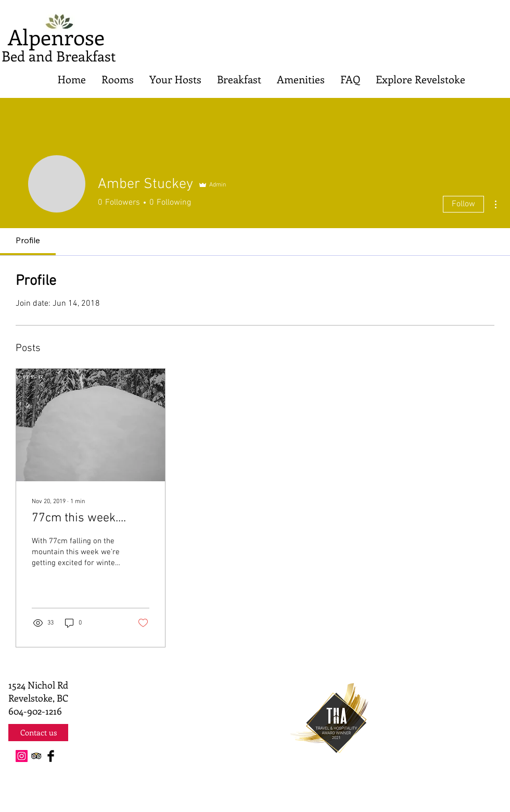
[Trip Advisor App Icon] (36, 756)
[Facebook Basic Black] (51, 756)
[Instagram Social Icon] (22, 756)
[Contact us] (38, 733)
